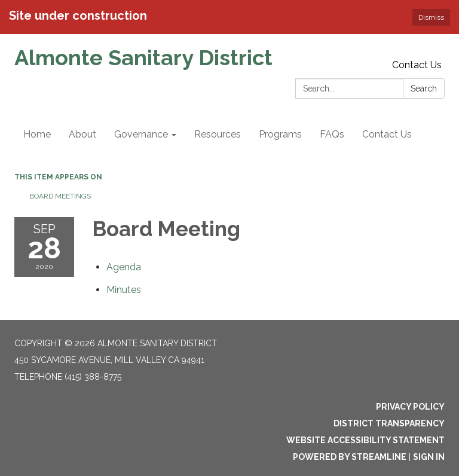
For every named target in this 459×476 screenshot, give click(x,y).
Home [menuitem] (37, 134)
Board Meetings (60, 196)
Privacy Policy (410, 407)
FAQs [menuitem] (332, 134)
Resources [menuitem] (218, 134)
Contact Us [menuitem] (387, 134)
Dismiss (431, 17)
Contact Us (417, 65)
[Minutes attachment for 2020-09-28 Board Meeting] (124, 290)
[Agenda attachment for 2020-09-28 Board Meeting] (124, 267)
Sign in (429, 457)
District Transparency (389, 423)
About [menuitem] (82, 134)
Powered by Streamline (350, 457)
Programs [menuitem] (280, 134)
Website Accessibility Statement (365, 440)
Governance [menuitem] (141, 134)
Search (424, 89)
